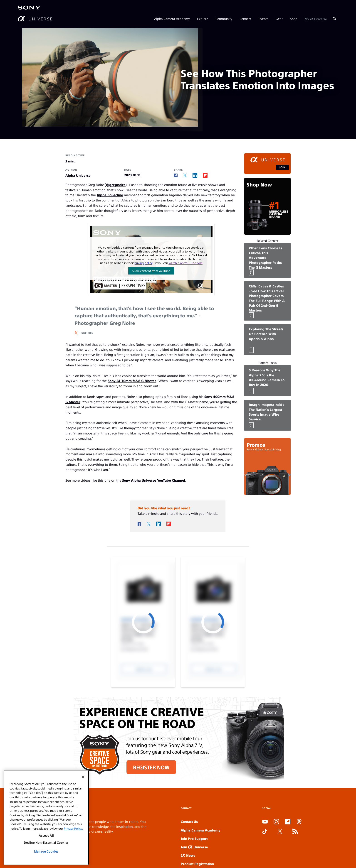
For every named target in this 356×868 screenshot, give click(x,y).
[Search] (334, 19)
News (188, 855)
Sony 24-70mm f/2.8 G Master (132, 381)
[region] (46, 818)
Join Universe (194, 847)
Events (263, 19)
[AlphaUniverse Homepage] (35, 19)
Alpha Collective (110, 195)
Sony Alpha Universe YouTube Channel (154, 480)
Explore (203, 19)
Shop (294, 19)
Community (224, 19)
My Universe (316, 19)
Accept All (46, 835)
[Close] (83, 777)
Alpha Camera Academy (172, 19)
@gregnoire (116, 185)
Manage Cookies (46, 851)
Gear (279, 19)
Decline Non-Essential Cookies (46, 842)
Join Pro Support (194, 838)
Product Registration (197, 864)
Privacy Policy (73, 828)
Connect (245, 19)
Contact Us (189, 821)
